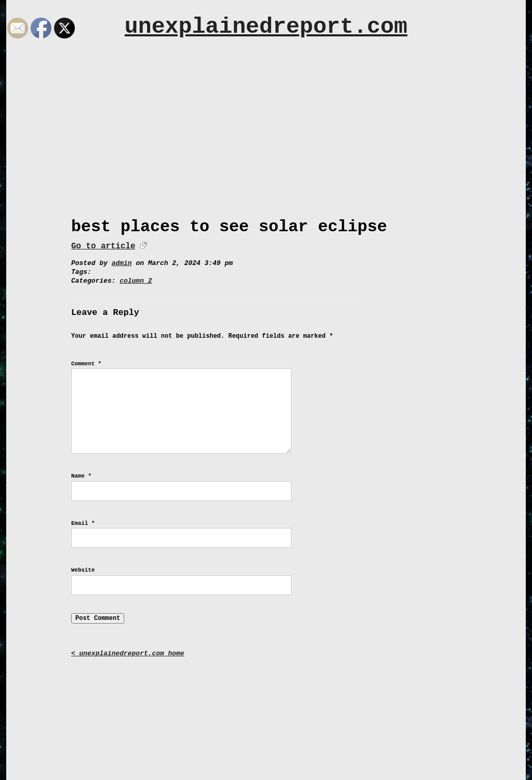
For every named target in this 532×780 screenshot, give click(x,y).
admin (122, 263)
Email (83, 523)
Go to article (103, 246)
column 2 (136, 281)
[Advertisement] (266, 139)
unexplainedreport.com (266, 27)
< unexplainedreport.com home (128, 653)
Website (83, 570)
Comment (86, 364)
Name (81, 476)
